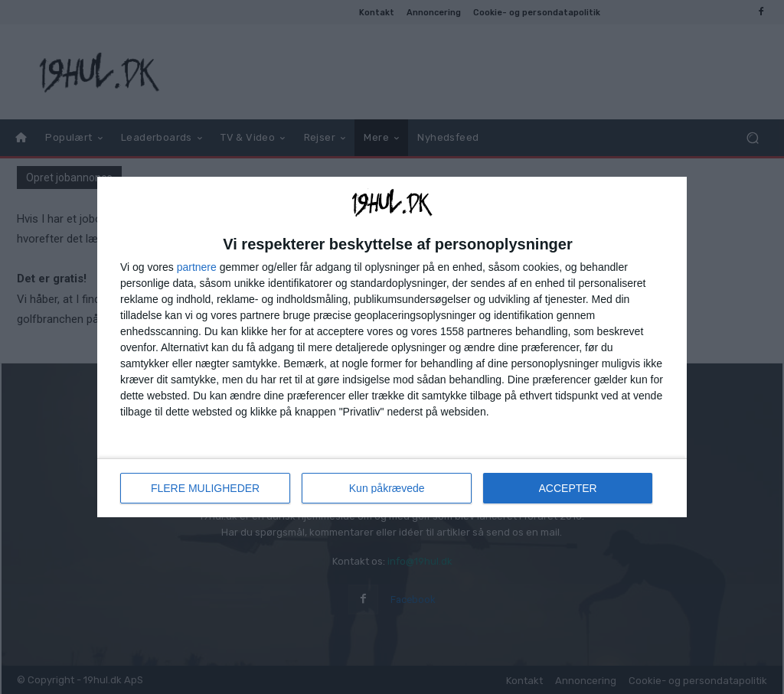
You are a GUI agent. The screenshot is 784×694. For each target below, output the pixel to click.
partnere (197, 267)
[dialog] (392, 347)
